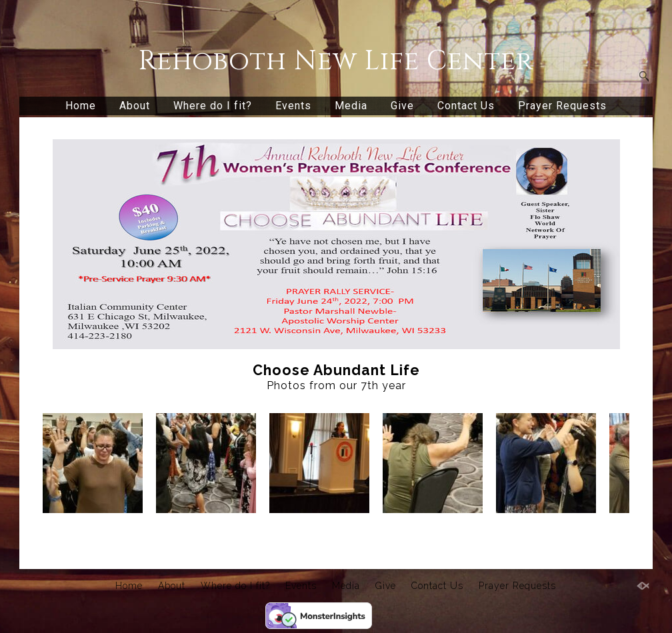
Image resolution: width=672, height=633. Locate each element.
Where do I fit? (213, 106)
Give (402, 106)
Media (351, 106)
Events (293, 106)
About (135, 106)
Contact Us (466, 106)
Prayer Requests (562, 106)
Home (81, 106)
